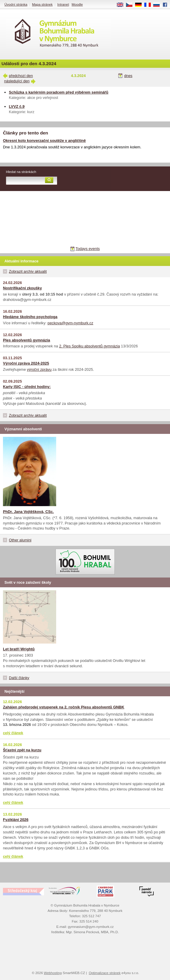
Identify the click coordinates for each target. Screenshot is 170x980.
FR (149, 5)
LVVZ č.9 (17, 106)
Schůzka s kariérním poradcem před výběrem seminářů (59, 92)
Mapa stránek (42, 4)
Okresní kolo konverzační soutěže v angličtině (44, 141)
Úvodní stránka (16, 4)
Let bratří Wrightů (19, 649)
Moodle (77, 4)
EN (122, 5)
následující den (17, 81)
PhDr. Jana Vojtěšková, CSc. (28, 512)
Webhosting (53, 973)
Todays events (88, 249)
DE (140, 5)
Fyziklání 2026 (16, 820)
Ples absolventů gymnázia (26, 340)
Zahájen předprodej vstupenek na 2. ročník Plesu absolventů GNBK (64, 707)
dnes (128, 76)
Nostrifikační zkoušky (22, 288)
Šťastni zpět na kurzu (22, 750)
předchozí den (21, 76)
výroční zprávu (39, 369)
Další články (19, 678)
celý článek (13, 733)
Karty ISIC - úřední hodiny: (27, 387)
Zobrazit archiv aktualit (28, 271)
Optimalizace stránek (105, 973)
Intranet (63, 4)
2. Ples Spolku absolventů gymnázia (90, 346)
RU (159, 5)
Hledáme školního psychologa (30, 317)
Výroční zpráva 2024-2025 (26, 363)
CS (131, 5)
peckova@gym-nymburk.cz (71, 323)
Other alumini (20, 540)
